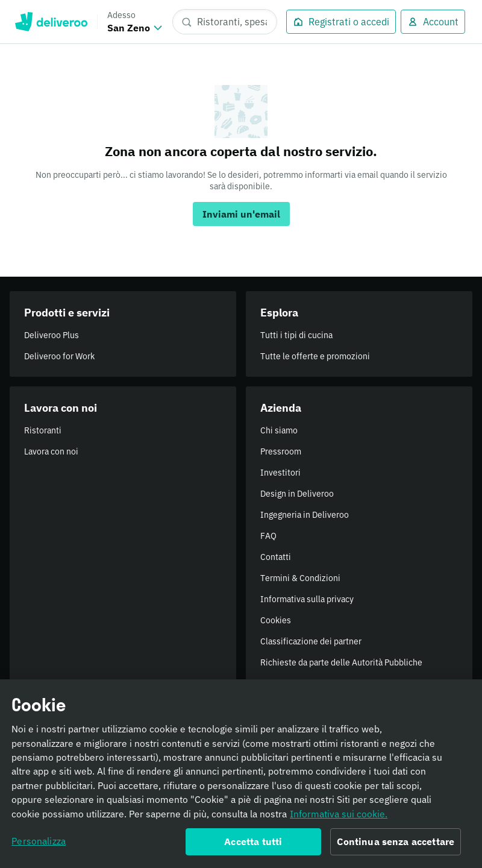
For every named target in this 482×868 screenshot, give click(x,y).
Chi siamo (279, 430)
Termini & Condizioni (300, 578)
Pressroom (281, 451)
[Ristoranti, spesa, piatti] (225, 22)
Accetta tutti (253, 846)
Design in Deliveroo (297, 494)
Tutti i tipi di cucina (296, 335)
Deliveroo (51, 22)
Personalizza (39, 845)
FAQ (268, 536)
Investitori (280, 473)
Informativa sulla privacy (307, 599)
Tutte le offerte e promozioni (315, 356)
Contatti (276, 557)
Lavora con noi (51, 451)
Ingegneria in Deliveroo (305, 515)
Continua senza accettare (396, 846)
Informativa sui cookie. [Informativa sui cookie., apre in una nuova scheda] (339, 818)
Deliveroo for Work (59, 356)
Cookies (276, 620)
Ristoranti (43, 430)
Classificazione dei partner (311, 641)
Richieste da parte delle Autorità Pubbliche (341, 662)
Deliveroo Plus (52, 335)
